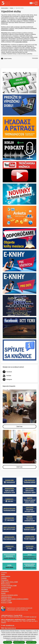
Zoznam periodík (6, 588)
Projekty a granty (6, 601)
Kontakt (3, 593)
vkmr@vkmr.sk (10, 625)
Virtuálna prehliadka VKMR (9, 586)
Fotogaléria (4, 589)
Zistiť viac (19, 427)
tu (7, 24)
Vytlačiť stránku (6, 59)
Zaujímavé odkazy (6, 597)
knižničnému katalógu (7, 30)
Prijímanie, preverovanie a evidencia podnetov (15, 599)
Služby (12, 8)
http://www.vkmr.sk (10, 628)
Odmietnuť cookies (19, 642)
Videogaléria (5, 591)
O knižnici (4, 573)
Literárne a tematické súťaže (9, 595)
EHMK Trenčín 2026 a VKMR (9, 582)
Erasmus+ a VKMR (6, 603)
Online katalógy (6, 576)
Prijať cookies (8, 642)
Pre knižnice (5, 580)
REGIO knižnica (6, 584)
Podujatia (4, 578)
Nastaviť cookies (31, 642)
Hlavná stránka (5, 8)
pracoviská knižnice (21, 42)
